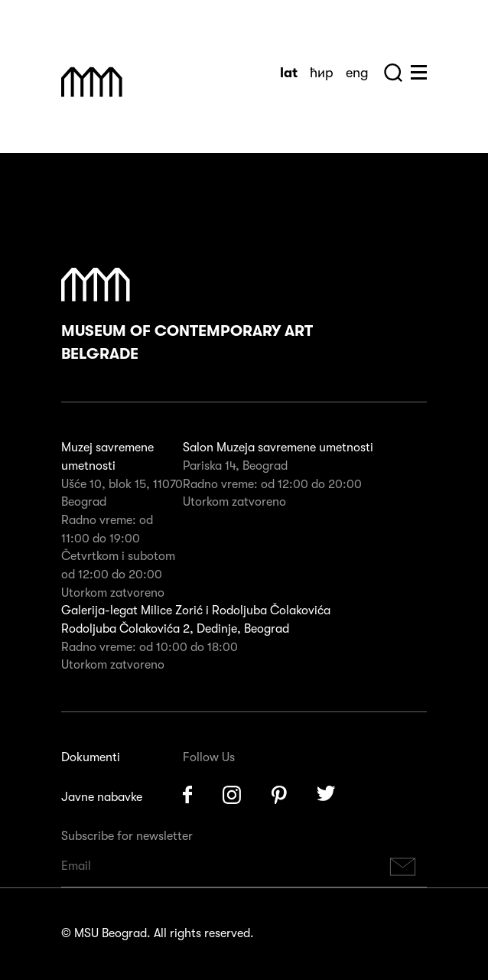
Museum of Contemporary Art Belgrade (187, 315)
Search (393, 73)
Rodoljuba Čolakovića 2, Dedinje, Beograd (175, 629)
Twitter (327, 795)
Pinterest (279, 795)
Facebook (187, 795)
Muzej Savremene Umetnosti (92, 82)
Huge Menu (419, 72)
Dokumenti (91, 757)
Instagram (232, 795)
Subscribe (403, 866)
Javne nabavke (102, 797)
